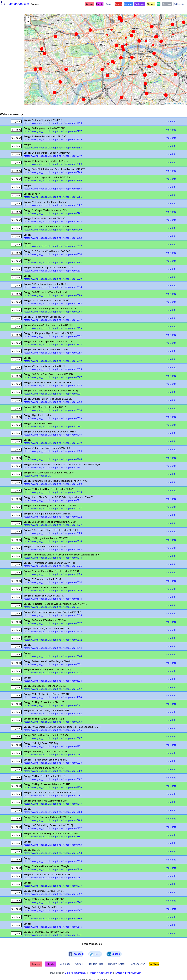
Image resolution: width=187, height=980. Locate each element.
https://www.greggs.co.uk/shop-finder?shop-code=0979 (53, 443)
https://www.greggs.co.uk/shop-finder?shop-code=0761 (53, 796)
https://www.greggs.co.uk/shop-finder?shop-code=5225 (53, 394)
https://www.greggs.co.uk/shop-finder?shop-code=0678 (53, 287)
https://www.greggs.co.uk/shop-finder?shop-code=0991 (53, 426)
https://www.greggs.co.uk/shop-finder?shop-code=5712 (53, 500)
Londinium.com (15, 4)
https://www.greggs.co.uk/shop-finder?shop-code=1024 (53, 254)
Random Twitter (117, 964)
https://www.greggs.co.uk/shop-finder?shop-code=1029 (53, 451)
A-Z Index (65, 964)
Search (109, 4)
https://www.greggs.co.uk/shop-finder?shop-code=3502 (53, 262)
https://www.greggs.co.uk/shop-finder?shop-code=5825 (53, 566)
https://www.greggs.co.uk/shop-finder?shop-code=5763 (53, 172)
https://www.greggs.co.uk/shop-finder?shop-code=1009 (53, 230)
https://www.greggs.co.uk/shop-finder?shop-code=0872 (53, 640)
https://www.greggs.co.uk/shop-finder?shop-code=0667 (53, 738)
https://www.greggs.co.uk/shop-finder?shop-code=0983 (53, 533)
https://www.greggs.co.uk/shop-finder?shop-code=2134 (53, 221)
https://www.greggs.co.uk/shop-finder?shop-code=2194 (53, 148)
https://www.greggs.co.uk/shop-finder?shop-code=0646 (53, 927)
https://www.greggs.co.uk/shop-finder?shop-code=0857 (53, 894)
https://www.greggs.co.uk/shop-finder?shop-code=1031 (53, 935)
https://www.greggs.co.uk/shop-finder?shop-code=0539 (53, 418)
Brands (118, 4)
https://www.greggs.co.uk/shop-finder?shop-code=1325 (53, 574)
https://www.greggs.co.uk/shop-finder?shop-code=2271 (53, 746)
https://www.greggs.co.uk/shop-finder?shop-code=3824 (53, 681)
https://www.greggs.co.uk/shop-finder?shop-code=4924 (53, 697)
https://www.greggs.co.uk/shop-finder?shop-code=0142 (53, 902)
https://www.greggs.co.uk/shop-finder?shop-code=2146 (53, 459)
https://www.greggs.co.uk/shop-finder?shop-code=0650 (53, 369)
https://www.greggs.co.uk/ (37, 476)
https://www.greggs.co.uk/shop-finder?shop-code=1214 (53, 558)
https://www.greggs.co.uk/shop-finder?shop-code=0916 (53, 541)
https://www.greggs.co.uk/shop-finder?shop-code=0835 (53, 271)
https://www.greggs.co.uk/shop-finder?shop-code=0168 (53, 812)
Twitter (95, 954)
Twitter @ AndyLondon (100, 973)
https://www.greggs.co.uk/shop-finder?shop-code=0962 (53, 779)
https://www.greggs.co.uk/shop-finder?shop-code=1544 (53, 549)
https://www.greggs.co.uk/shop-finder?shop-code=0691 (53, 755)
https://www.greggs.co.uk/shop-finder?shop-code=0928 (53, 763)
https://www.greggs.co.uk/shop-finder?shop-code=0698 (53, 853)
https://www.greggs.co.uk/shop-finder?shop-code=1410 (53, 123)
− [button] (28, 22)
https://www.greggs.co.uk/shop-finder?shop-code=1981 (53, 467)
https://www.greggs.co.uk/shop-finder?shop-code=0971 (53, 607)
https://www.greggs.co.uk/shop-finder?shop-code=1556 (53, 919)
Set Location (180, 4)
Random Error (137, 964)
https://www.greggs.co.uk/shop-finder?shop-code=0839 (53, 591)
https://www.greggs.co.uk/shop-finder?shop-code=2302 (53, 205)
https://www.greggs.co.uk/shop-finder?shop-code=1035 (53, 385)
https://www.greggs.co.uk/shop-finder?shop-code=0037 (53, 623)
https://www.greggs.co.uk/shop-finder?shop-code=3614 (53, 599)
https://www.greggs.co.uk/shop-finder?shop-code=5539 (53, 139)
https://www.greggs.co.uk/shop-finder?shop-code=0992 (53, 402)
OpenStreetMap (179, 103)
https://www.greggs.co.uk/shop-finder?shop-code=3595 (53, 730)
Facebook (76, 954)
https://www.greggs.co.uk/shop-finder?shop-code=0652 (53, 336)
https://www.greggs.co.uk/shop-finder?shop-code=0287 (53, 508)
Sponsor (89, 4)
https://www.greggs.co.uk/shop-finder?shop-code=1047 (53, 804)
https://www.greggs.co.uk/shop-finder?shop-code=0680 (53, 295)
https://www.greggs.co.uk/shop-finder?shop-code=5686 (53, 197)
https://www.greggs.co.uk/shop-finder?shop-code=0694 (53, 582)
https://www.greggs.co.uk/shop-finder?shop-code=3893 (53, 238)
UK (159, 4)
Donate (100, 4)
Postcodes (140, 4)
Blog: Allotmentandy (76, 973)
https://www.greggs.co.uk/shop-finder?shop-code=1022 (53, 517)
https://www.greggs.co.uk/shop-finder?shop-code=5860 (53, 484)
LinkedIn (114, 954)
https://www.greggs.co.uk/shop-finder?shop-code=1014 (53, 648)
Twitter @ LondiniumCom (128, 973)
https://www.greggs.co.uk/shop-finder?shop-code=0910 (53, 869)
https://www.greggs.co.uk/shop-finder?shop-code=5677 (53, 246)
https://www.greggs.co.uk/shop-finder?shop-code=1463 (53, 845)
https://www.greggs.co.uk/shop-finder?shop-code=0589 (53, 771)
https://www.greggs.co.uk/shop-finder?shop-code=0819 (53, 361)
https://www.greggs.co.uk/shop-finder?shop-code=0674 (53, 410)
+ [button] (28, 18)
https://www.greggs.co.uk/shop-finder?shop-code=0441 (53, 705)
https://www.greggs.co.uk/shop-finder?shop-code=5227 (53, 131)
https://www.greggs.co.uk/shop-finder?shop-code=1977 (53, 886)
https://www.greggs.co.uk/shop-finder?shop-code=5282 (53, 213)
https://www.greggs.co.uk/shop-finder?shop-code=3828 (53, 344)
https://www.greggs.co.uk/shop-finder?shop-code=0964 (53, 303)
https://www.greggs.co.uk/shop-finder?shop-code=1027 (53, 525)
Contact (79, 964)
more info (171, 121)
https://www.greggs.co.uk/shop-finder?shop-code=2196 (53, 328)
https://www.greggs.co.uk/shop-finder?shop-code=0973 (53, 492)
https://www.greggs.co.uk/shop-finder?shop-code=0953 (53, 353)
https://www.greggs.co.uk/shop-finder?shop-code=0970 (53, 615)
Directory (167, 4)
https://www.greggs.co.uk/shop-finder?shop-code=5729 (53, 279)
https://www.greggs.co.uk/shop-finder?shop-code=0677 (53, 320)
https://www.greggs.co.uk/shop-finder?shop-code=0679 (53, 861)
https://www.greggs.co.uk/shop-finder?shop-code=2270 (53, 787)
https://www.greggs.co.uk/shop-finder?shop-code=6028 (53, 673)
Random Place (96, 964)
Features (128, 4)
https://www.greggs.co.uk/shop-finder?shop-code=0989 (53, 164)
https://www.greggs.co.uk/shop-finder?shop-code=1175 (53, 632)
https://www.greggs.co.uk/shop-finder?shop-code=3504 (53, 189)
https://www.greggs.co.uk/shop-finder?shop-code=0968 (53, 312)
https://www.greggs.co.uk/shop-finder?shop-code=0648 (53, 656)
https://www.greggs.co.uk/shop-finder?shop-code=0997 (53, 878)
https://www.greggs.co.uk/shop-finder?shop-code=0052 (53, 664)
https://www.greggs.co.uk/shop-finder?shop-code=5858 (53, 837)
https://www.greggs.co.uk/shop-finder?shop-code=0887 (53, 377)
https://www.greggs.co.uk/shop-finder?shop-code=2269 (53, 820)
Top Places (154, 964)
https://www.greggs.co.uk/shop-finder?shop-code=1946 (53, 435)
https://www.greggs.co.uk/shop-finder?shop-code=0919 (53, 156)
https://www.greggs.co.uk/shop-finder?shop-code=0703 (53, 722)
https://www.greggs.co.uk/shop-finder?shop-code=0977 (53, 828)
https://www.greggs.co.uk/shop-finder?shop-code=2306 (53, 180)
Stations (151, 4)
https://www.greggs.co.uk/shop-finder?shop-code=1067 (53, 910)
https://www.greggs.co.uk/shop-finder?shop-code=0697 (53, 689)
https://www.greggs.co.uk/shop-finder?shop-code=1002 (53, 714)
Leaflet (168, 103)
